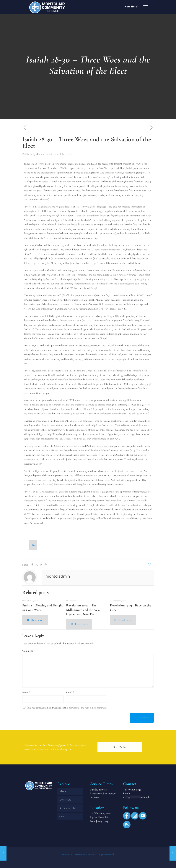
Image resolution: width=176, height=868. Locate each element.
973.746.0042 (135, 790)
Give (62, 816)
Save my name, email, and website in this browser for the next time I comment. (67, 708)
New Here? (131, 6)
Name (26, 692)
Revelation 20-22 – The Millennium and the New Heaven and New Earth (83, 610)
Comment (28, 651)
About (63, 791)
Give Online (120, 747)
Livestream (65, 800)
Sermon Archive (68, 808)
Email (70, 692)
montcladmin (46, 154)
